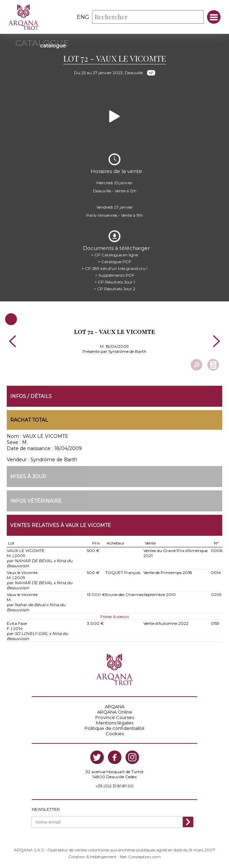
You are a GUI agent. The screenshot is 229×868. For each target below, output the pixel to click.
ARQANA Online (115, 712)
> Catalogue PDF (114, 262)
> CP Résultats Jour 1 (115, 282)
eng (83, 17)
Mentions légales (115, 723)
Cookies (115, 734)
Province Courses (115, 717)
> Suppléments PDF (115, 275)
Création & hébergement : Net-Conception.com (114, 857)
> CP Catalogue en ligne (114, 255)
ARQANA (115, 706)
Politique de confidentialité (114, 728)
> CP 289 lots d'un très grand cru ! (114, 268)
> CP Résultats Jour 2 (114, 289)
